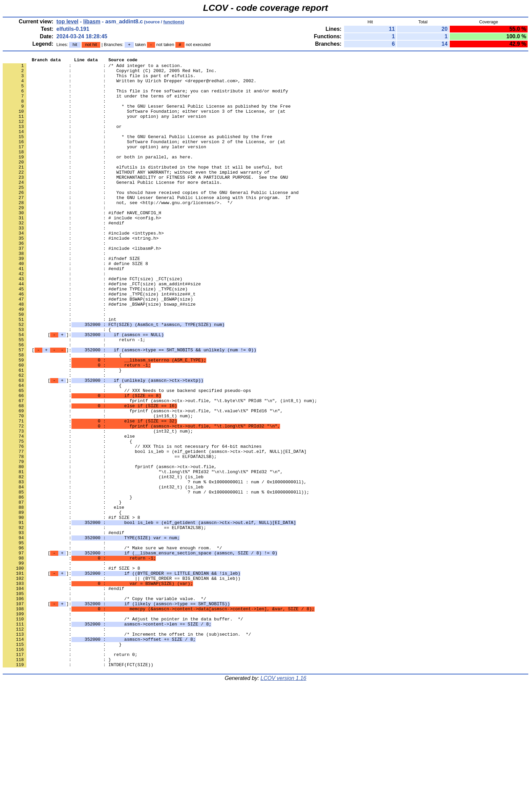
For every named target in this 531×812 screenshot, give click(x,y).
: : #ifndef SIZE (71, 299)
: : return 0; (70, 774)
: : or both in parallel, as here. (98, 177)
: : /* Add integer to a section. (92, 67)
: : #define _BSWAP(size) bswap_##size (99, 354)
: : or (62, 140)
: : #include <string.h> (81, 275)
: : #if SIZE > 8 (71, 610)
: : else (69, 512)
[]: (83, 390)
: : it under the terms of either (97, 104)
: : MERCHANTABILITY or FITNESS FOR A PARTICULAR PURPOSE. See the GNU (145, 201)
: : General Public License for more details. (112, 207)
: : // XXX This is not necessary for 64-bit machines (132, 524)
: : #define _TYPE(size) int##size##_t (99, 342)
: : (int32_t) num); (98, 506)
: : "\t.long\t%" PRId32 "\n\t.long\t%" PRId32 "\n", (143, 555)
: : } (62, 433)
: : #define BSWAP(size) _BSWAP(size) (98, 348)
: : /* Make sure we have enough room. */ (112, 646)
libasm (92, 21)
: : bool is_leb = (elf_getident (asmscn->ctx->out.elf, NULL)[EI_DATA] (155, 530)
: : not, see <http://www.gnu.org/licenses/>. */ (118, 232)
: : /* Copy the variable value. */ (104, 707)
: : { (57, 384)
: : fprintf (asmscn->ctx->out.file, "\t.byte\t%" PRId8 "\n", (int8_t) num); (160, 469)
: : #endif (63, 256)
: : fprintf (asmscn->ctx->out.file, (110, 549)
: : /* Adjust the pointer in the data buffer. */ (123, 731)
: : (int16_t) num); (98, 488)
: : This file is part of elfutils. (99, 80)
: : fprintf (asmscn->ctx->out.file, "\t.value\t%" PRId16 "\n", (143, 482)
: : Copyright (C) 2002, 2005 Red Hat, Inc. (110, 73)
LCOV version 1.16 (283, 800)
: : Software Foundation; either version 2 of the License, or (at (144, 159)
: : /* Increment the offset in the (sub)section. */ (127, 750)
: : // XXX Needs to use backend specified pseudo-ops (127, 457)
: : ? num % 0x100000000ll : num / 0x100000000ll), (155, 567)
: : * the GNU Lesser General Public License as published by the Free (147, 116)
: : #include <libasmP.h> (82, 287)
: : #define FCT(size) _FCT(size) (92, 323)
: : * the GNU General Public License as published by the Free (137, 153)
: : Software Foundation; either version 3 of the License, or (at (144, 122)
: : (56, 92)
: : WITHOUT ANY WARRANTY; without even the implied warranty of (136, 195)
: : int (59, 372)
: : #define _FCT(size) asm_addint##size (102, 329)
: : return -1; (74, 396)
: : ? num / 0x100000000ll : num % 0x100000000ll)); (156, 579)
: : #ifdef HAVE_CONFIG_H (82, 244)
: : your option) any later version (104, 128)
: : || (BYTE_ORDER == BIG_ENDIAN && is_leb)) (122, 683)
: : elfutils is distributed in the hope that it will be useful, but (143, 189)
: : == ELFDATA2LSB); (110, 536)
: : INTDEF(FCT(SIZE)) (78, 786)
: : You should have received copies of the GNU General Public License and (151, 220)
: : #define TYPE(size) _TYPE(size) (95, 335)
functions (173, 22)
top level (68, 21)
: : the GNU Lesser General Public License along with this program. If (147, 226)
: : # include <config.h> (82, 250)
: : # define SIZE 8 (75, 305)
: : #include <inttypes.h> (83, 268)
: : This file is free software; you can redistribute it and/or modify (145, 98)
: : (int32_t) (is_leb (103, 561)
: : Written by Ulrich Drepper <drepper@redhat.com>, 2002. (130, 86)
